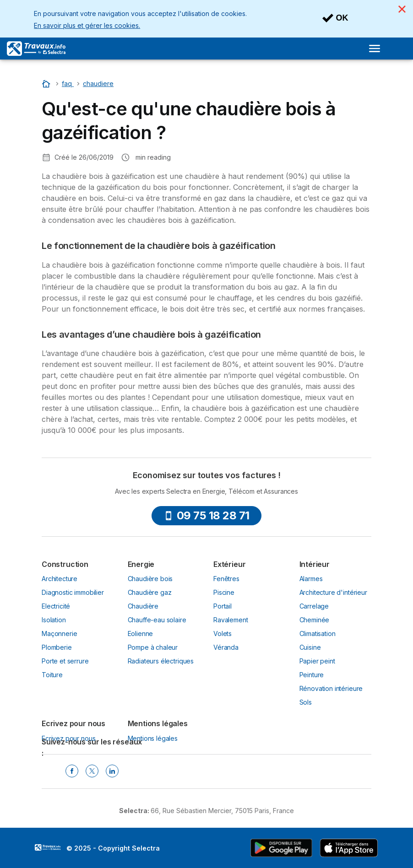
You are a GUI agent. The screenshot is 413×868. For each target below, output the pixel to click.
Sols (306, 702)
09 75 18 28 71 (207, 515)
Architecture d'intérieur (333, 592)
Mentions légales (153, 738)
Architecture (60, 579)
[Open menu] (375, 49)
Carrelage (314, 606)
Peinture (312, 675)
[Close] (402, 9)
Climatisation (318, 633)
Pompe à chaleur (153, 647)
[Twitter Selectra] (92, 771)
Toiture (52, 675)
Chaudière (143, 606)
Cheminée (315, 620)
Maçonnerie (59, 633)
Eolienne (141, 633)
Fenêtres (226, 579)
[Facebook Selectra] (72, 771)
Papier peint (317, 661)
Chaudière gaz (150, 592)
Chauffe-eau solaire (157, 620)
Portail (223, 606)
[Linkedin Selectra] (112, 771)
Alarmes (311, 579)
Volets (223, 633)
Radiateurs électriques (161, 661)
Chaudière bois (150, 579)
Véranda (226, 647)
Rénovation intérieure (331, 688)
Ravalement (231, 620)
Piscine (224, 592)
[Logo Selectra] (36, 49)
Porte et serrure (65, 661)
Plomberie (57, 647)
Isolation (54, 620)
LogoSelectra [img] (48, 847)
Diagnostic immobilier (73, 592)
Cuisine (310, 647)
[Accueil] (47, 84)
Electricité (56, 606)
